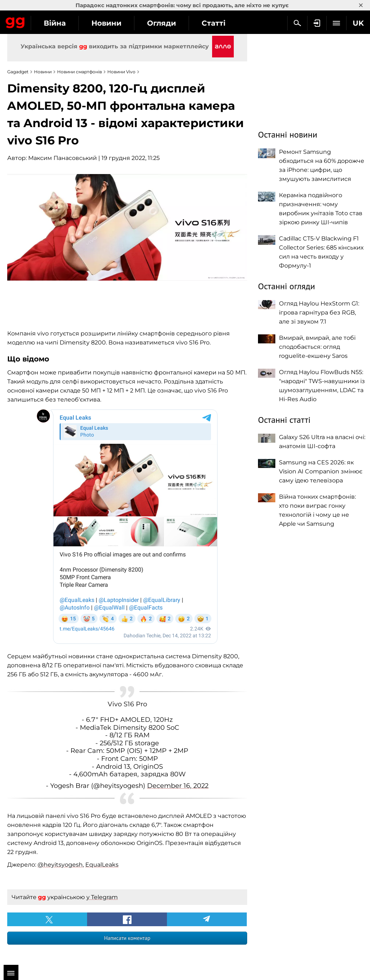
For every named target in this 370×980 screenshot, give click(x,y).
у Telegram (102, 897)
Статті (214, 23)
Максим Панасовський (63, 158)
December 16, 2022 (178, 786)
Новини (106, 23)
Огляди (162, 23)
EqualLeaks (102, 865)
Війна (55, 23)
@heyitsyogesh (60, 865)
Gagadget (15, 21)
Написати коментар (127, 938)
